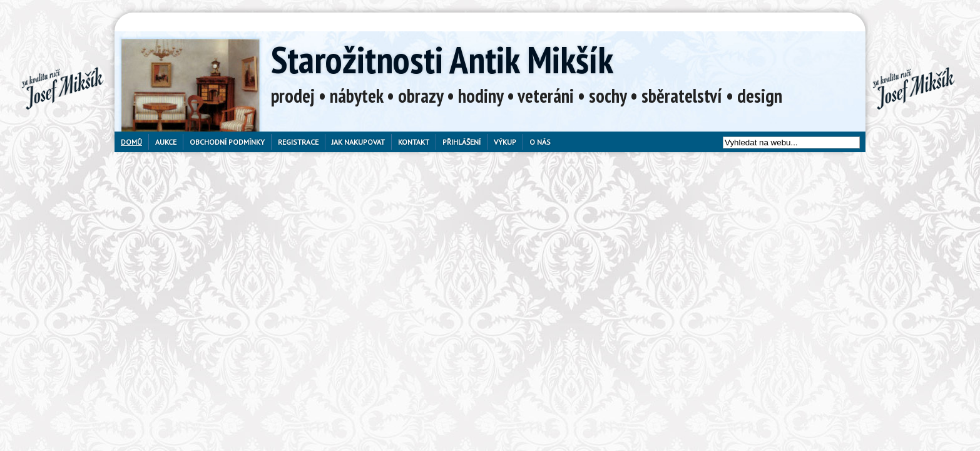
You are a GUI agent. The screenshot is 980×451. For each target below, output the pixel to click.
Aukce (166, 142)
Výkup (505, 142)
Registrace (298, 142)
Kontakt (414, 142)
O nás (540, 142)
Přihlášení (462, 142)
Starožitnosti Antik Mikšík (442, 60)
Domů (131, 142)
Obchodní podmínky (227, 142)
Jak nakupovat (358, 142)
